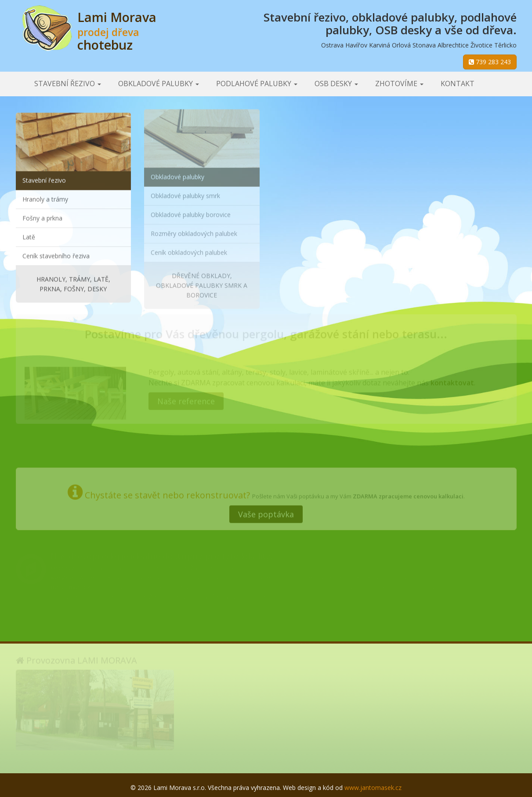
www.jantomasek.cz (373, 788)
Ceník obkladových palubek (189, 249)
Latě (29, 236)
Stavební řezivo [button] (68, 84)
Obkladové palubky (177, 174)
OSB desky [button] (336, 84)
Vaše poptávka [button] (266, 512)
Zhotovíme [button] (399, 84)
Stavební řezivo (44, 179)
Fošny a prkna (42, 217)
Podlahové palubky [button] (257, 84)
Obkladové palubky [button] (159, 84)
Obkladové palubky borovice (191, 212)
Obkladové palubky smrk (185, 193)
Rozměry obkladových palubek (194, 231)
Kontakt (458, 84)
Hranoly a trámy (45, 198)
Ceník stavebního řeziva (56, 255)
